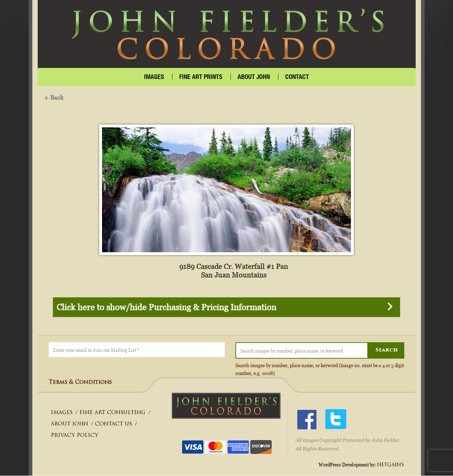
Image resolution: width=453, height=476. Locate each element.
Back (54, 97)
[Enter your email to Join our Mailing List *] (137, 350)
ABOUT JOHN (70, 425)
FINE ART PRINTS (201, 77)
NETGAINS (390, 465)
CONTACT (297, 77)
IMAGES (154, 77)
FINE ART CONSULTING (112, 413)
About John (254, 77)
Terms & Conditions (80, 383)
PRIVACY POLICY (74, 436)
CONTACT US (113, 425)
